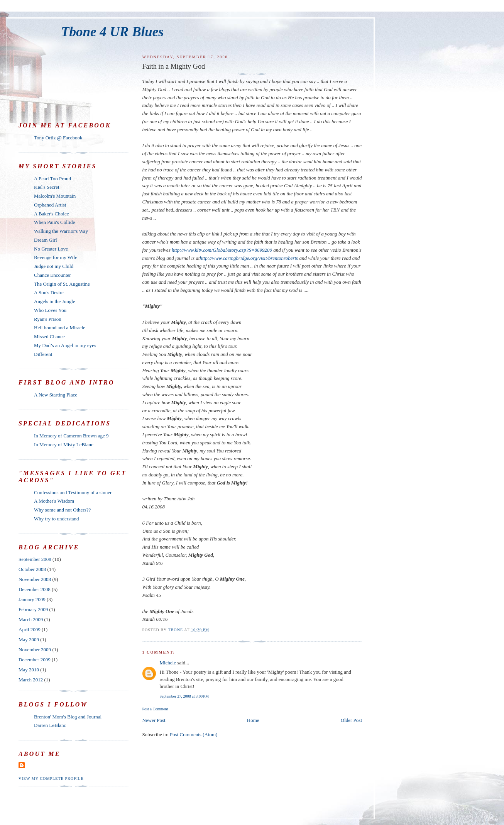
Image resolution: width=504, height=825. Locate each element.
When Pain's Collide (54, 222)
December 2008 (35, 589)
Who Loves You (50, 310)
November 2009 (35, 650)
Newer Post (154, 720)
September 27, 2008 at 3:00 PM (184, 696)
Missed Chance (49, 336)
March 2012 (31, 680)
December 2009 (35, 660)
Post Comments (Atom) (194, 734)
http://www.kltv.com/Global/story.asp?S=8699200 (222, 250)
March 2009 (31, 619)
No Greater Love (51, 249)
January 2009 (32, 599)
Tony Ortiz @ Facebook (58, 138)
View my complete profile (51, 778)
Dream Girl (46, 240)
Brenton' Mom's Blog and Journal (68, 717)
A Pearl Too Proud (52, 179)
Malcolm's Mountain (55, 196)
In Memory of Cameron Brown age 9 (71, 436)
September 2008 (35, 559)
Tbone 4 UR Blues (112, 32)
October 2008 (32, 569)
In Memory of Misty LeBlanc (64, 445)
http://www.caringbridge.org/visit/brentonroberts (249, 258)
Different (43, 354)
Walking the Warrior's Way (61, 231)
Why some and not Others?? (62, 510)
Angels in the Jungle (55, 301)
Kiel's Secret (47, 187)
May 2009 (29, 640)
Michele (168, 663)
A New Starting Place (56, 395)
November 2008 (35, 579)
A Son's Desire (49, 292)
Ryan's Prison (48, 319)
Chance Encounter (52, 275)
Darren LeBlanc (50, 725)
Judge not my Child (54, 266)
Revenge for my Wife (56, 257)
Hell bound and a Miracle (60, 328)
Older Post (351, 720)
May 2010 (29, 670)
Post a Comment (155, 709)
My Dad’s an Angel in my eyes (65, 345)
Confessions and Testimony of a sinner (73, 492)
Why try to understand (57, 519)
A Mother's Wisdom (54, 501)
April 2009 (30, 629)
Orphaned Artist (50, 205)
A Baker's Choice (51, 214)
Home (253, 720)
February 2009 (33, 609)
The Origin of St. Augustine (62, 284)
